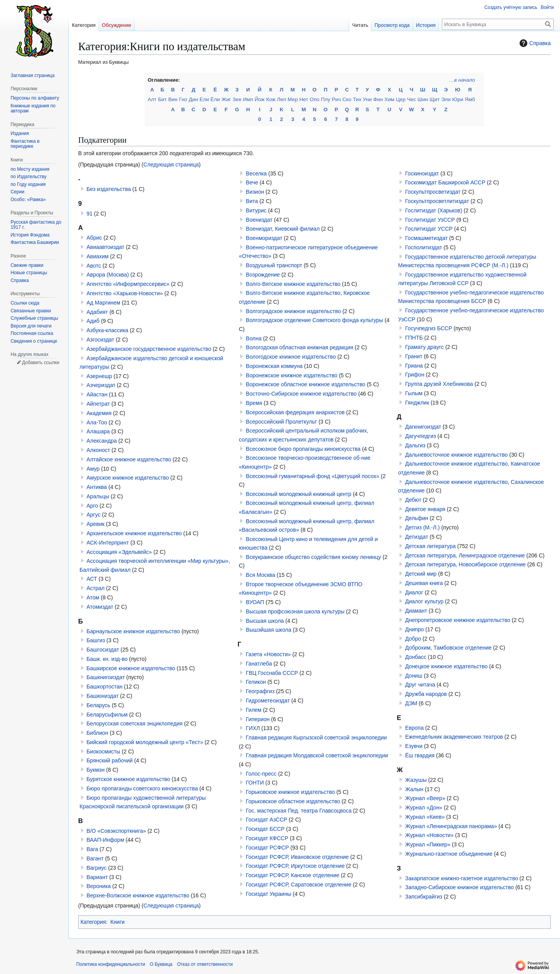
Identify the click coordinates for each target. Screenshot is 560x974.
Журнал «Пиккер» (428, 844)
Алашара (98, 431)
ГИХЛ (253, 728)
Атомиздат (100, 607)
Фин (378, 99)
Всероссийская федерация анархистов (295, 412)
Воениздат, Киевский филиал (283, 229)
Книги (118, 922)
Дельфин (417, 518)
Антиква (97, 487)
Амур (93, 469)
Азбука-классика (107, 330)
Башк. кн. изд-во (107, 659)
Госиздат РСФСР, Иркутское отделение (295, 866)
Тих (357, 99)
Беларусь (98, 705)
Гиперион (258, 719)
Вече (252, 182)
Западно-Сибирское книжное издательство (460, 887)
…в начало (462, 80)
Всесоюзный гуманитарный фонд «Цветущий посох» (312, 476)
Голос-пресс (261, 774)
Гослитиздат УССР (429, 229)
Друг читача (420, 685)
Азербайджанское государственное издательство (149, 349)
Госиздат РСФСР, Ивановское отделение (297, 857)
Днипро (415, 629)
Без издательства (108, 189)
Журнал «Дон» (424, 808)
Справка (534, 43)
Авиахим (97, 256)
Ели (204, 99)
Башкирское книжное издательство (131, 668)
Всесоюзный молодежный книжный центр (298, 494)
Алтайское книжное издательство (129, 459)
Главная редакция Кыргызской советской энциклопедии (316, 738)
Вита (252, 201)
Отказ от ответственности (205, 964)
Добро (413, 639)
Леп (281, 99)
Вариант (97, 877)
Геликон (256, 682)
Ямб (470, 99)
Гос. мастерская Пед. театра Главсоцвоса (299, 811)
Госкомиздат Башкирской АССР (445, 182)
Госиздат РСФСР (267, 848)
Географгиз (260, 691)
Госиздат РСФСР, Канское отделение (292, 875)
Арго (92, 506)
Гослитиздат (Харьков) (434, 210)
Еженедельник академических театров (454, 737)
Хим (389, 99)
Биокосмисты (103, 752)
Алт (152, 99)
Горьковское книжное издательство (290, 792)
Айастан (97, 394)
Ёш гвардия (420, 755)
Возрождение (263, 275)
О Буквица (161, 964)
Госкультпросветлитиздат (437, 201)
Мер (293, 99)
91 (89, 214)
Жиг (226, 99)
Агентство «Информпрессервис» (128, 284)
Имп (248, 99)
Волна (254, 338)
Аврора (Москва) (108, 275)
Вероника (98, 886)
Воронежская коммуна (274, 366)
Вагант (95, 858)
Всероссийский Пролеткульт (281, 422)
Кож (271, 99)
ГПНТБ (414, 338)
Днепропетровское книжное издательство (458, 620)
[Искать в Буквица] (498, 24)
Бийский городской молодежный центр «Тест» (145, 742)
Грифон (415, 375)
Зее (237, 99)
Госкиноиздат (422, 173)
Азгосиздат (100, 340)
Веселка (256, 173)
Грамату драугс (424, 347)
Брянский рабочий (109, 760)
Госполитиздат (424, 247)
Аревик (95, 524)
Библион (97, 733)
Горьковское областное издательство (293, 801)
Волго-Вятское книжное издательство (293, 284)
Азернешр (99, 376)
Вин (173, 99)
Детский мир (421, 574)
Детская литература (430, 546)
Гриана (414, 366)
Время (254, 403)
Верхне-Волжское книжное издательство (138, 895)
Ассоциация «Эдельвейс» (119, 552)
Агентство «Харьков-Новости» (124, 293)
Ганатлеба (259, 664)
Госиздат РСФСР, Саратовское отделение (298, 885)
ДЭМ (411, 703)
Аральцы (98, 496)
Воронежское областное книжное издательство (305, 384)
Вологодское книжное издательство (291, 357)
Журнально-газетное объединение (449, 854)
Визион (255, 192)
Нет (304, 99)
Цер (401, 99)
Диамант (416, 611)
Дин (193, 99)
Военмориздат (264, 238)
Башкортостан (104, 687)
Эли (446, 99)
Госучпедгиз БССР (429, 328)
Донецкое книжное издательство (446, 666)
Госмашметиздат (426, 238)
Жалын (414, 789)
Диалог (414, 592)
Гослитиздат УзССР (430, 220)
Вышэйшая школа (269, 630)
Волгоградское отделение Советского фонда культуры (314, 320)
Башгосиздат (103, 650)
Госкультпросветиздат (433, 192)
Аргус (93, 515)
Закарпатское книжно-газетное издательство (462, 878)
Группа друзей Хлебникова (439, 384)
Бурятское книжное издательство (128, 779)
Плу (325, 99)
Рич (336, 99)
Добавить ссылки (40, 363)
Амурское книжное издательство (128, 478)
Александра (101, 441)
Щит (435, 99)
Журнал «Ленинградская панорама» (451, 826)
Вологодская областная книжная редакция (299, 347)
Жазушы (416, 780)
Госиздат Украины (269, 894)
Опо (314, 99)
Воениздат (259, 220)
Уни (367, 99)
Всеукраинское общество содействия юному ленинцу (313, 557)
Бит (162, 99)
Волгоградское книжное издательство (293, 311)
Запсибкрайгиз (424, 897)
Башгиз (96, 640)
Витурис (256, 210)
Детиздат (417, 537)
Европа (415, 728)
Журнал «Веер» (425, 798)
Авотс (94, 266)
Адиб (93, 321)
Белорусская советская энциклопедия (134, 723)
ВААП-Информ (105, 840)
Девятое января (425, 509)
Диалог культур (424, 601)
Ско (347, 99)
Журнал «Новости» (430, 835)
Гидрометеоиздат (268, 701)
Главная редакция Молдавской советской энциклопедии (317, 755)
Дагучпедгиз (421, 436)
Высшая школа (265, 621)
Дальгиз (415, 445)
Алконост (98, 450)
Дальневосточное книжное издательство (457, 455)
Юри (458, 99)
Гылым (414, 393)
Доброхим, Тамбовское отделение (448, 648)
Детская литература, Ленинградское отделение (465, 555)
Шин (423, 99)
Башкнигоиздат (105, 677)
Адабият (97, 312)
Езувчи (414, 746)
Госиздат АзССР (267, 820)
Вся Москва (261, 575)
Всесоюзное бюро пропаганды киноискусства (303, 449)
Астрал (95, 588)
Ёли (215, 99)
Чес (412, 99)
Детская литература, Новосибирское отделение (465, 564)
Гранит (414, 356)
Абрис (94, 238)
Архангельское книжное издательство (134, 533)
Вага (92, 849)
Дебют (413, 500)
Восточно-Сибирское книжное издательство (301, 394)
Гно (183, 99)
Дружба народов (426, 694)
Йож (260, 99)
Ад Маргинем (103, 303)
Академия (99, 413)
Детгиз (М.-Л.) (423, 527)
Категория (93, 922)
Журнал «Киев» (425, 817)
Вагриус (96, 868)
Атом (93, 597)
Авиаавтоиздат (105, 247)
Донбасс (416, 657)
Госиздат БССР (265, 829)
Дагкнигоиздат (423, 427)
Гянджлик (417, 403)
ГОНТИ (255, 783)
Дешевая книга (424, 583)
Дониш (414, 676)
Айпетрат (98, 404)
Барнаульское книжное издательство (133, 631)
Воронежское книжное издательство (292, 375)
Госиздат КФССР (267, 838)
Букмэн (95, 770)
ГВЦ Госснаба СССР (272, 673)
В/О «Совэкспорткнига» (116, 831)
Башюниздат (102, 696)
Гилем (254, 710)
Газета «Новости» (268, 654)
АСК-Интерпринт (108, 543)
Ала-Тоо (97, 422)
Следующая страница (171, 165)
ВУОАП (255, 602)
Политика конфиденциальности (111, 964)
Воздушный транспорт (274, 265)
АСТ (92, 579)
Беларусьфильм (107, 715)
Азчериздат (101, 385)
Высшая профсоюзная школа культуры (295, 611)
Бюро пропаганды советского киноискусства (142, 788)
